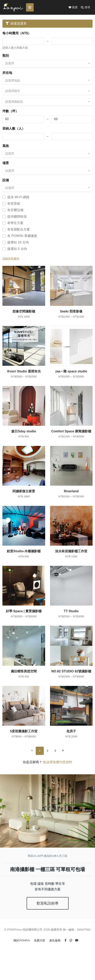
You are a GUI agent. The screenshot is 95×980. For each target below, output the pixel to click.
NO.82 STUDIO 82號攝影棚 (71, 687)
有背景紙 (14, 204)
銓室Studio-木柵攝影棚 (24, 562)
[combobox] (47, 64)
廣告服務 (55, 958)
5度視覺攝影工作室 (24, 749)
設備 (6, 180)
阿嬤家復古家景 (24, 500)
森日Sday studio (24, 438)
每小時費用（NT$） (17, 34)
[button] (86, 7)
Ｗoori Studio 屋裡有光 (24, 376)
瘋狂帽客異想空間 (24, 687)
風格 (6, 146)
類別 (6, 56)
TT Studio (71, 625)
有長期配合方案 (19, 230)
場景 (6, 163)
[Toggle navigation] (31, 8)
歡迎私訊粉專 (48, 921)
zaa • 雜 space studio (71, 376)
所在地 (7, 73)
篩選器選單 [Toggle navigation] (16, 24)
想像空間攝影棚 (24, 314)
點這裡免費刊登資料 (58, 780)
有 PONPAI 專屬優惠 (22, 236)
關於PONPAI (22, 958)
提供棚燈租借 (17, 217)
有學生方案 (15, 223)
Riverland (71, 500)
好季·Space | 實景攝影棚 (24, 625)
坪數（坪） (10, 112)
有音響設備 (15, 210)
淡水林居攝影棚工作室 (71, 562)
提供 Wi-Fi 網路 (18, 198)
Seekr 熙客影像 (71, 314)
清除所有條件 (11, 259)
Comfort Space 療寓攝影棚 (71, 438)
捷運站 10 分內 (18, 243)
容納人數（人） (14, 129)
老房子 (71, 749)
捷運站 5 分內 (17, 249)
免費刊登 (40, 958)
